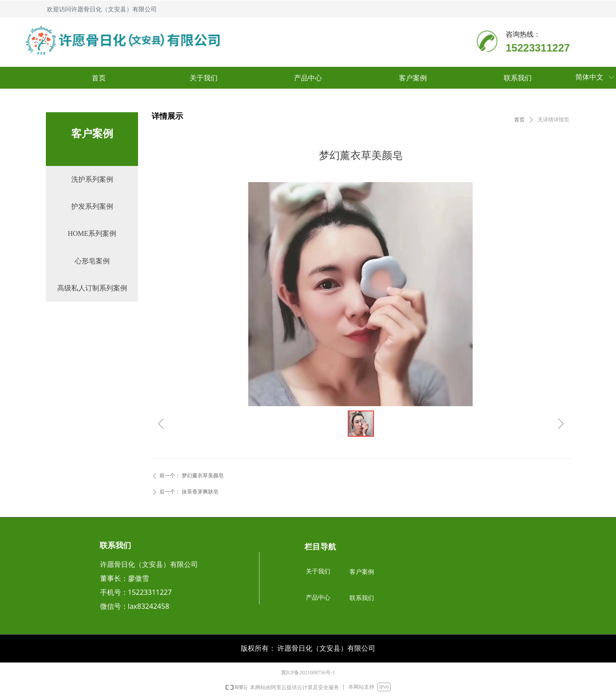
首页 (519, 120)
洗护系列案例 (92, 179)
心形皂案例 (92, 261)
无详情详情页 (554, 120)
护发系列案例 (92, 206)
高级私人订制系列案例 (92, 288)
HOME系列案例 (92, 233)
